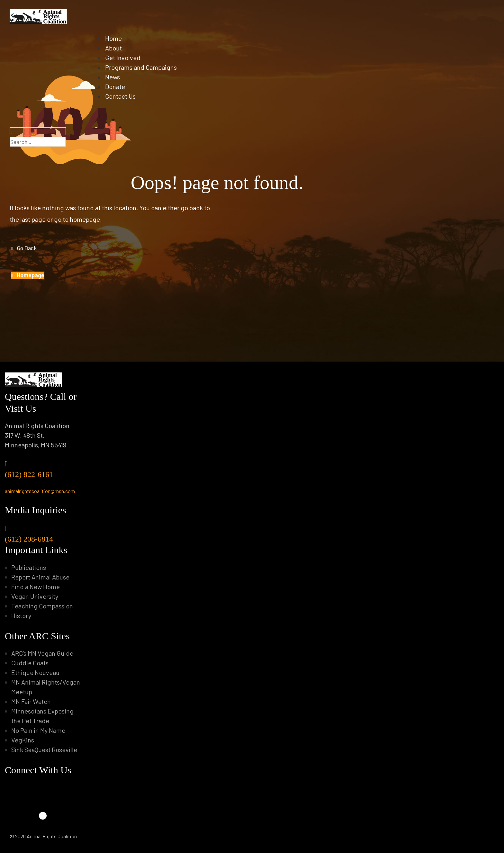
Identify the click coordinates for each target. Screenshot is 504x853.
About (116, 48)
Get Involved (125, 58)
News (115, 77)
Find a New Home (36, 587)
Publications (29, 567)
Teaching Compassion (42, 606)
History (21, 615)
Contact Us (123, 96)
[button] (24, 248)
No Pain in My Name (38, 730)
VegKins (23, 740)
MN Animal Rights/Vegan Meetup (46, 687)
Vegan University (35, 596)
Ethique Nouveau (35, 672)
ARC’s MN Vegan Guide (42, 653)
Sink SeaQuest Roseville (44, 750)
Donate (117, 87)
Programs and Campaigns (143, 67)
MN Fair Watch (31, 701)
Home (116, 39)
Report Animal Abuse (40, 577)
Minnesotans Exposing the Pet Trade (42, 716)
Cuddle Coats (30, 663)
